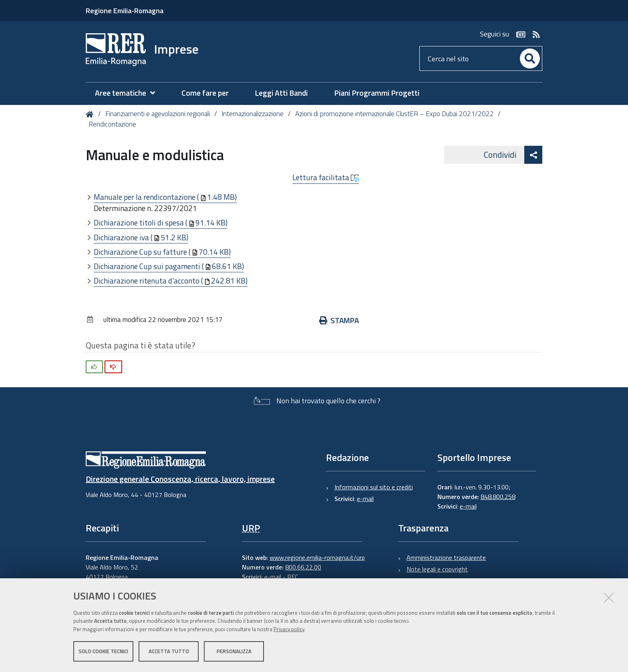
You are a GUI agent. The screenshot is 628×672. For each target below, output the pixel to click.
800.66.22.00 (303, 567)
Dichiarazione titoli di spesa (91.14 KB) (161, 222)
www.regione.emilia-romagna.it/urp (317, 557)
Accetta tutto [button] (169, 651)
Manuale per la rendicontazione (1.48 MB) (165, 197)
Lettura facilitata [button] (326, 177)
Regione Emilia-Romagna (125, 11)
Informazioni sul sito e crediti (374, 487)
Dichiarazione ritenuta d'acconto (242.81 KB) (171, 281)
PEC (293, 577)
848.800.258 (498, 497)
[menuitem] (129, 93)
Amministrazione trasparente (446, 557)
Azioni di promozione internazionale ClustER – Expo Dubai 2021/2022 (395, 114)
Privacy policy (289, 629)
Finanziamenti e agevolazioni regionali (158, 114)
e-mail (365, 499)
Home (91, 114)
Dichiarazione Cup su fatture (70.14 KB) (162, 252)
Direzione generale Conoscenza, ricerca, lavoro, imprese (180, 479)
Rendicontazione (112, 124)
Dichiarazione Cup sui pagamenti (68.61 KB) (169, 266)
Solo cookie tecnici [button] (103, 651)
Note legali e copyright (437, 569)
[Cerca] (530, 58)
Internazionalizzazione (253, 114)
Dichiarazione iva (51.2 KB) (141, 237)
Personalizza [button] (234, 651)
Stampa (339, 320)
